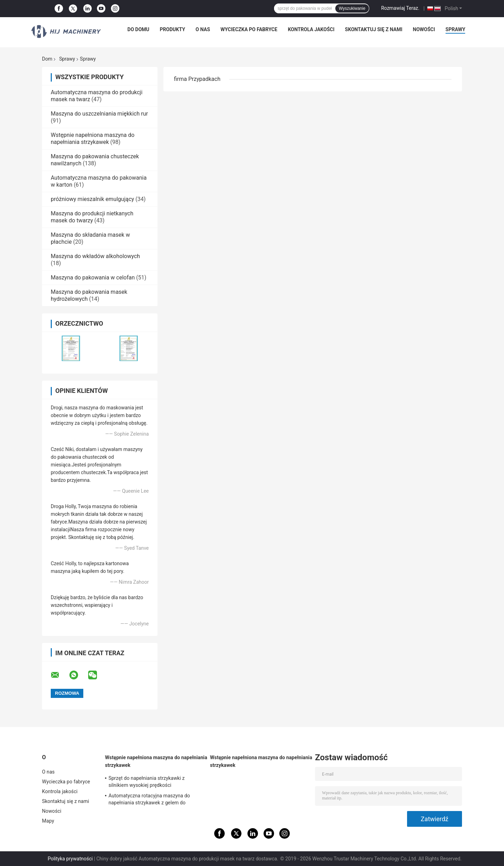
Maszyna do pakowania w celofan (93, 278)
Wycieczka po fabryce (249, 29)
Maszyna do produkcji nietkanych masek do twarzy (92, 217)
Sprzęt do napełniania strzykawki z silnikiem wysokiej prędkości (147, 782)
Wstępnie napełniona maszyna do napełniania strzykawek (93, 138)
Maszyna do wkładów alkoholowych (95, 256)
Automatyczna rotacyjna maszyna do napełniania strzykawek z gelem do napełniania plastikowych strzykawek (149, 800)
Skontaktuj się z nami (374, 29)
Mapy (48, 821)
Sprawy (456, 29)
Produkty (173, 29)
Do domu (138, 29)
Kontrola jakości (311, 29)
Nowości (424, 29)
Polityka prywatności (70, 859)
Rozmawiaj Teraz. (400, 8)
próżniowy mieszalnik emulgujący (92, 199)
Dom (47, 59)
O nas (203, 29)
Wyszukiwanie (352, 8)
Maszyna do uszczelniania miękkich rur (99, 114)
